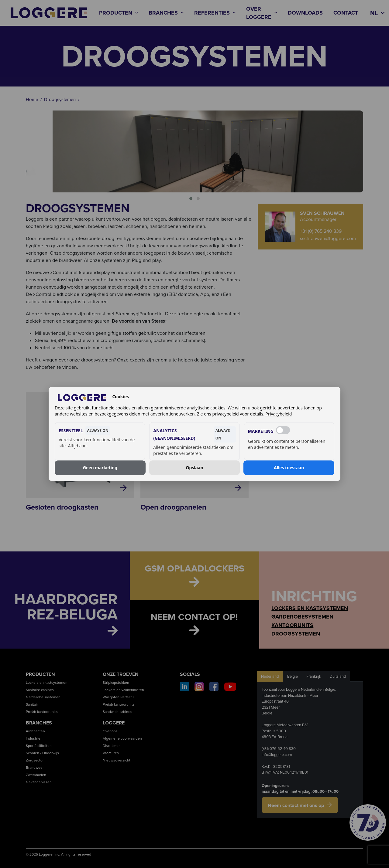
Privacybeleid (279, 414)
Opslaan (195, 468)
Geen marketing (100, 468)
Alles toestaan (289, 468)
